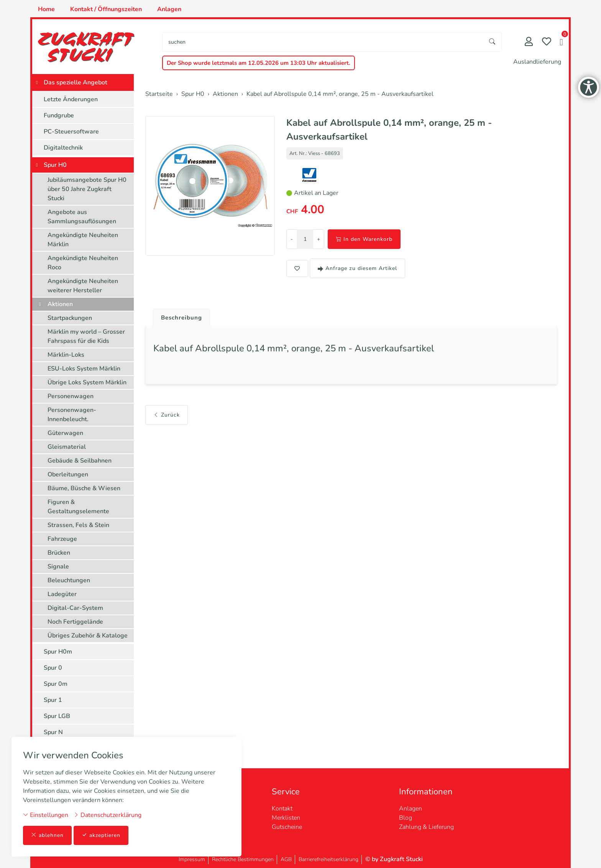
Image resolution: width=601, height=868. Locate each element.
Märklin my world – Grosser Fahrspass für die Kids (86, 336)
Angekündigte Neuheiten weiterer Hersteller (83, 286)
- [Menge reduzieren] (292, 239)
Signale (58, 567)
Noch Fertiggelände (75, 622)
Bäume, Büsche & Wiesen (84, 488)
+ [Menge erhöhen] (319, 239)
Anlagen (169, 9)
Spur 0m (56, 684)
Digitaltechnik (63, 148)
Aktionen (60, 304)
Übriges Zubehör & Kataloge (88, 636)
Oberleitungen (68, 474)
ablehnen (47, 835)
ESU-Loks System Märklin (84, 369)
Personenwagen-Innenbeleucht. (72, 415)
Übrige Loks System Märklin (87, 382)
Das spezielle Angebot (76, 82)
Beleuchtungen (69, 580)
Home (46, 9)
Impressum (192, 859)
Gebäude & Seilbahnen (80, 461)
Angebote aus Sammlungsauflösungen (82, 217)
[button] (561, 43)
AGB (286, 859)
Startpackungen (70, 318)
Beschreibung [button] (183, 318)
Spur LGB (57, 716)
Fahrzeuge (62, 539)
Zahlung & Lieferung (426, 827)
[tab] (180, 316)
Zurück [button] (167, 417)
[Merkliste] (547, 42)
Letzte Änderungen (71, 99)
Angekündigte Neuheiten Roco (83, 263)
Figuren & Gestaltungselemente (78, 507)
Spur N (53, 732)
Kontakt (282, 809)
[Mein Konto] (529, 42)
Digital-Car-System (75, 608)
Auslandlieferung (537, 62)
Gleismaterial (67, 447)
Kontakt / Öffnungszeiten (106, 9)
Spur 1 (53, 700)
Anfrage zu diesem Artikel (357, 268)
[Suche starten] (493, 42)
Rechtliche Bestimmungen (243, 859)
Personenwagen (71, 396)
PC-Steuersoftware (71, 132)
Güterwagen (65, 433)
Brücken (59, 553)
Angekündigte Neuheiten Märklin (83, 240)
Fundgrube (59, 115)
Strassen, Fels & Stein (78, 525)
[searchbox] (323, 42)
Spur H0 (55, 165)
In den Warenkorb (364, 239)
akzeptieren (101, 835)
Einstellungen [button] (46, 815)
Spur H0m (58, 652)
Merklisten (286, 818)
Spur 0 (53, 668)
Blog (406, 818)
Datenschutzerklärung (108, 815)
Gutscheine (287, 827)
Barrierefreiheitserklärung (328, 859)
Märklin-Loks (66, 355)
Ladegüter (62, 594)
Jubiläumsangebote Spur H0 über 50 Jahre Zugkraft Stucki (87, 189)
